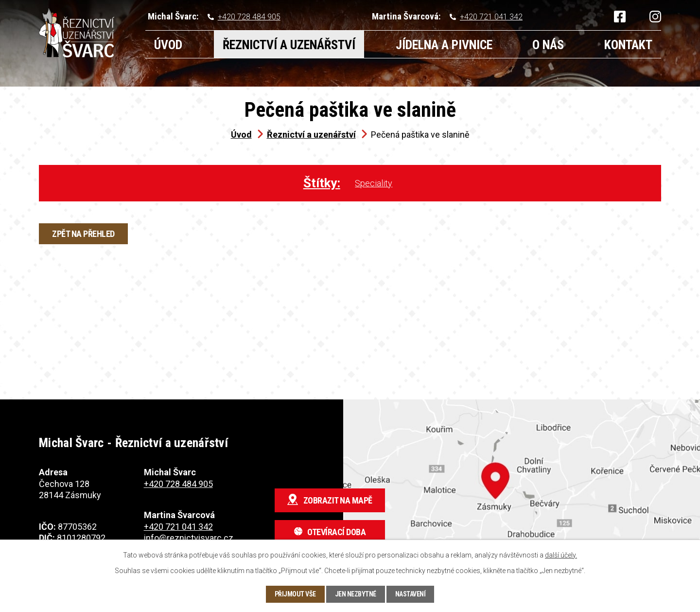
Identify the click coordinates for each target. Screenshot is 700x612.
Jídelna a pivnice (444, 45)
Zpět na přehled (83, 234)
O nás (548, 45)
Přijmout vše (295, 594)
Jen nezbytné (356, 594)
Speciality (374, 183)
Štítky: (322, 183)
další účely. (561, 555)
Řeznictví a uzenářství (289, 45)
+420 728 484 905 (249, 17)
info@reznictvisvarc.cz (189, 538)
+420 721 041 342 (491, 17)
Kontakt (628, 45)
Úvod (168, 45)
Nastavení (411, 594)
